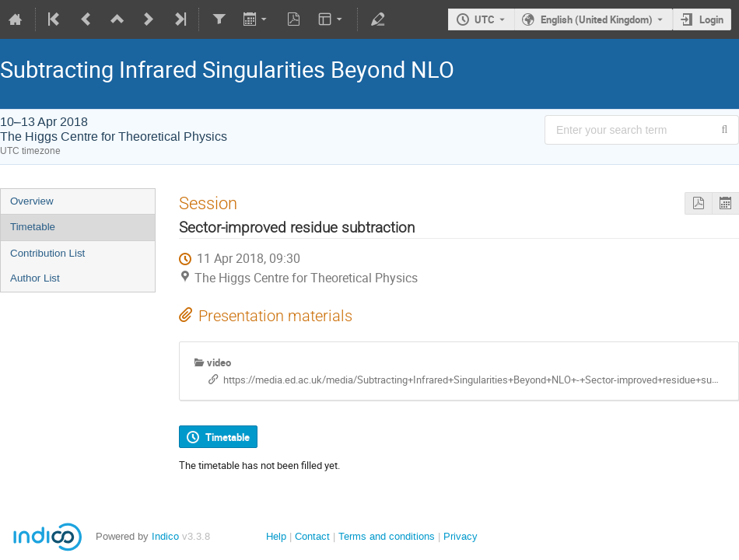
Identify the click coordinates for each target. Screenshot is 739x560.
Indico (165, 536)
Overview (32, 201)
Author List (35, 278)
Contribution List (47, 253)
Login (711, 19)
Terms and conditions (387, 536)
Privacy (461, 536)
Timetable (33, 227)
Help (276, 536)
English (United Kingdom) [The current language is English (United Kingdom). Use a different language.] (597, 19)
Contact (312, 536)
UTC (485, 19)
